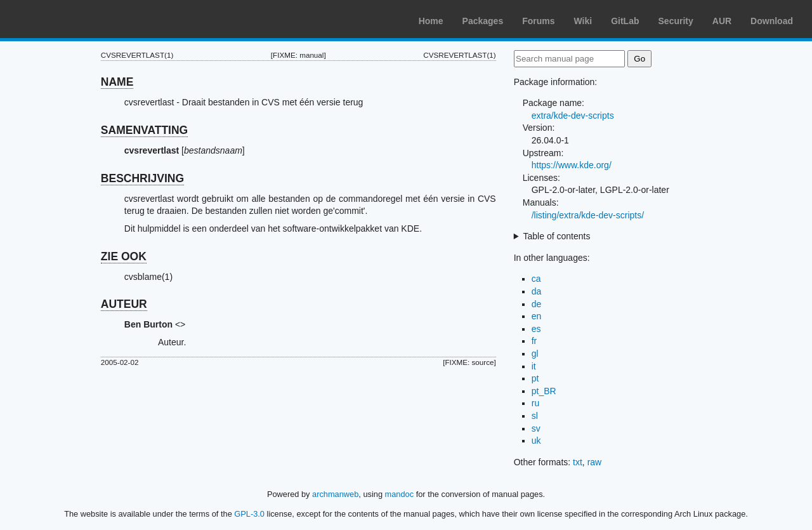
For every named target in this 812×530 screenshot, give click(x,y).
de (537, 304)
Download (772, 21)
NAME (117, 82)
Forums (538, 21)
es (536, 329)
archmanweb (335, 494)
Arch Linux (70, 19)
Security (676, 21)
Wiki (583, 21)
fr (534, 341)
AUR (722, 21)
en (537, 316)
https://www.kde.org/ (572, 165)
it (534, 366)
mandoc (400, 494)
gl (535, 354)
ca (536, 279)
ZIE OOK (124, 256)
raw (595, 462)
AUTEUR (124, 304)
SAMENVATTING (144, 130)
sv (536, 428)
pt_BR (544, 391)
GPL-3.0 (249, 514)
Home (431, 21)
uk (536, 441)
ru (535, 403)
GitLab (625, 21)
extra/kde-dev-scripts (573, 116)
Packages (483, 21)
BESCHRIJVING (142, 178)
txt (578, 462)
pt (535, 378)
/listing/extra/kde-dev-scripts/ (588, 215)
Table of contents (557, 236)
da (537, 291)
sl (535, 416)
